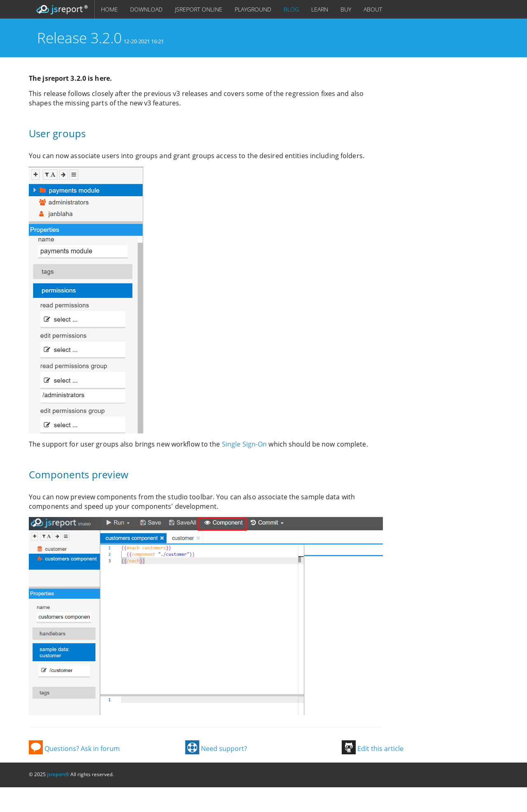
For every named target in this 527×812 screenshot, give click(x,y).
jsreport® (58, 774)
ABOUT (373, 9)
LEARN (320, 9)
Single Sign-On (245, 444)
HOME (109, 9)
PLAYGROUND (253, 9)
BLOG (291, 9)
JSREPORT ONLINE (199, 9)
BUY (346, 9)
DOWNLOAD (146, 9)
